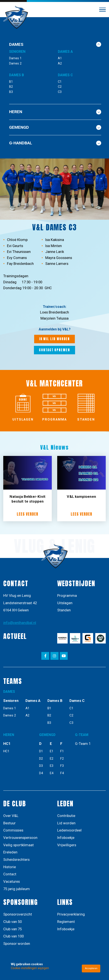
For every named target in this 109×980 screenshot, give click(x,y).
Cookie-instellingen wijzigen (30, 968)
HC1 (6, 751)
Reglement (66, 922)
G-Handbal (55, 143)
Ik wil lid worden (55, 339)
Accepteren (91, 968)
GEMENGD (55, 128)
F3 (62, 766)
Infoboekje (66, 838)
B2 (11, 87)
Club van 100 (13, 936)
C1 (60, 82)
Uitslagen (65, 603)
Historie (10, 867)
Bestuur (9, 823)
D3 (41, 766)
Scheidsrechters (16, 860)
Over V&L (11, 816)
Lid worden (66, 823)
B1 (11, 82)
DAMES (55, 44)
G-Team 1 (83, 744)
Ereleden (10, 852)
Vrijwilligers (67, 845)
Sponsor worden (17, 944)
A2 (60, 64)
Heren (55, 112)
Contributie (66, 816)
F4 (62, 773)
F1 (62, 751)
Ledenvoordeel (69, 830)
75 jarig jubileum (17, 889)
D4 (41, 773)
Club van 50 (13, 922)
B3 (11, 92)
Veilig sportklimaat (18, 845)
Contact (10, 874)
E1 (52, 751)
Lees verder (28, 514)
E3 (52, 766)
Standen (64, 610)
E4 (52, 773)
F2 (62, 759)
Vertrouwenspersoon (20, 838)
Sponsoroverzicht (18, 914)
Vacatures (12, 881)
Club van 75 (13, 929)
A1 (60, 58)
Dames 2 (15, 64)
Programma (67, 596)
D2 (41, 759)
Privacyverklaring (71, 914)
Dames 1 (15, 58)
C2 (60, 87)
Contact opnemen (54, 350)
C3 (60, 92)
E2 (52, 759)
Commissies (13, 830)
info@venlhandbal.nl (20, 623)
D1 (41, 751)
